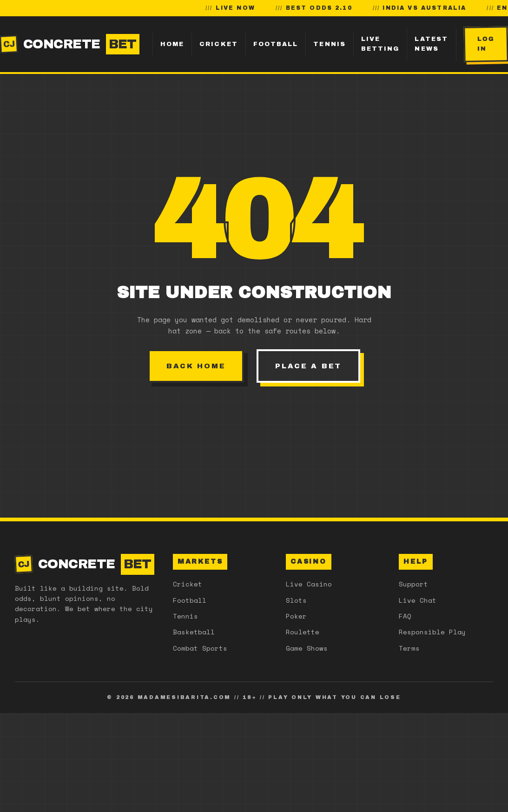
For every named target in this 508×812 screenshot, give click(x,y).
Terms (409, 648)
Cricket (219, 44)
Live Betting (380, 44)
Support (413, 584)
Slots (296, 600)
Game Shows (307, 648)
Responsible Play (432, 632)
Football (276, 44)
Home (172, 44)
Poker (296, 616)
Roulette (303, 632)
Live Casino (309, 584)
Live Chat (418, 600)
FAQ (405, 616)
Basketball (194, 632)
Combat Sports (200, 648)
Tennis (329, 44)
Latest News (431, 44)
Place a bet (308, 366)
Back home (196, 366)
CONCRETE (70, 44)
